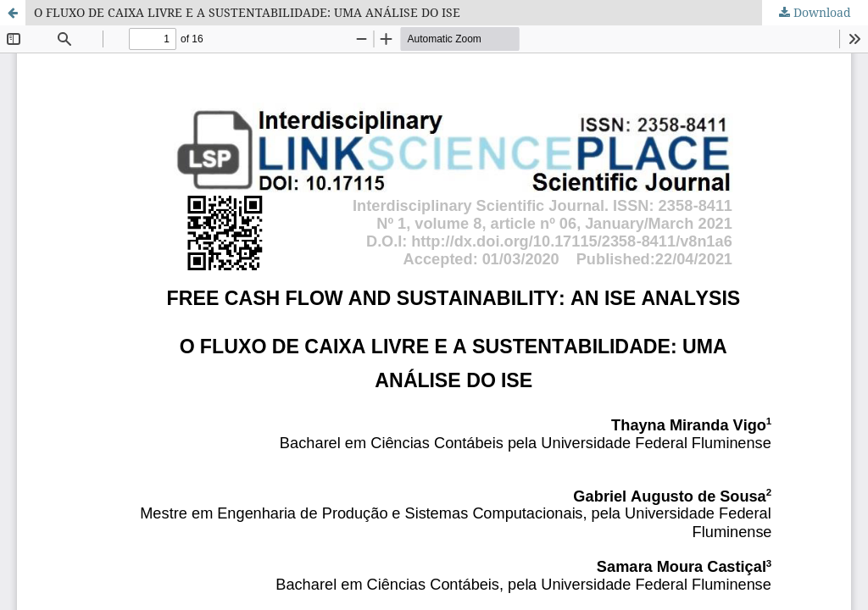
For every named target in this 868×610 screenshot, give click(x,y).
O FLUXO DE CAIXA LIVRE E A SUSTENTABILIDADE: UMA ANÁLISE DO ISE (247, 12)
